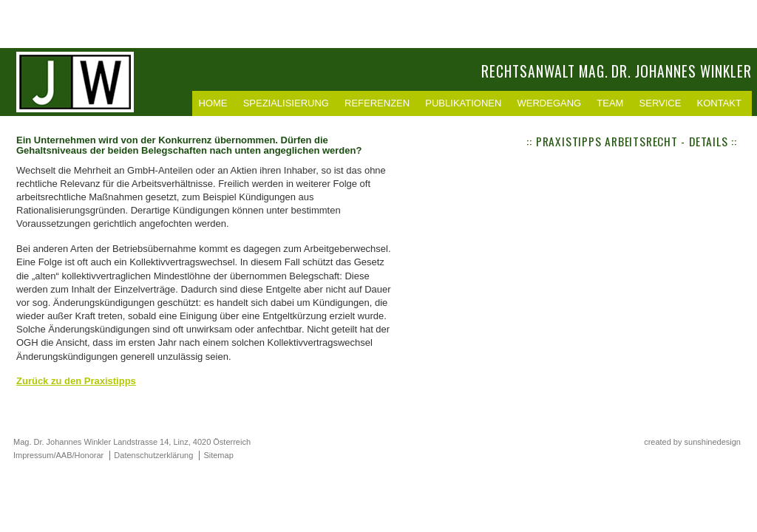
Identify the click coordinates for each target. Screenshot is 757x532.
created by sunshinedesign (692, 442)
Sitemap (218, 455)
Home (213, 103)
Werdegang (550, 103)
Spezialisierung (286, 103)
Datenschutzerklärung (153, 455)
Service (661, 103)
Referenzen (377, 103)
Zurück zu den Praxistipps (76, 381)
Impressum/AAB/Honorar (58, 455)
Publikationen (463, 103)
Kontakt (719, 103)
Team (610, 103)
